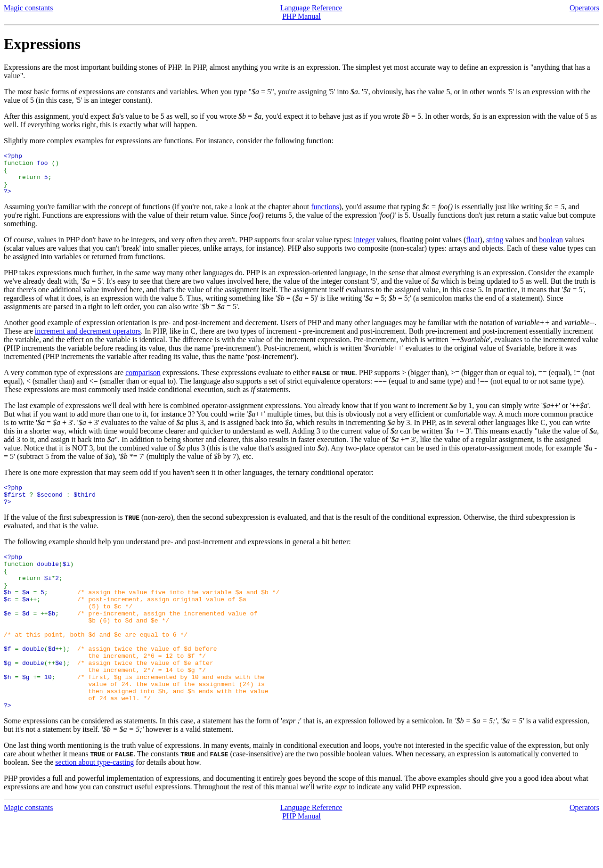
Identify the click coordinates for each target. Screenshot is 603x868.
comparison (143, 381)
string (495, 248)
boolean (551, 248)
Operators (584, 8)
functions (325, 215)
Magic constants (28, 8)
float (473, 248)
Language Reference (311, 8)
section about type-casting (94, 806)
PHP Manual (301, 16)
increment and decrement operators (88, 340)
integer (364, 248)
